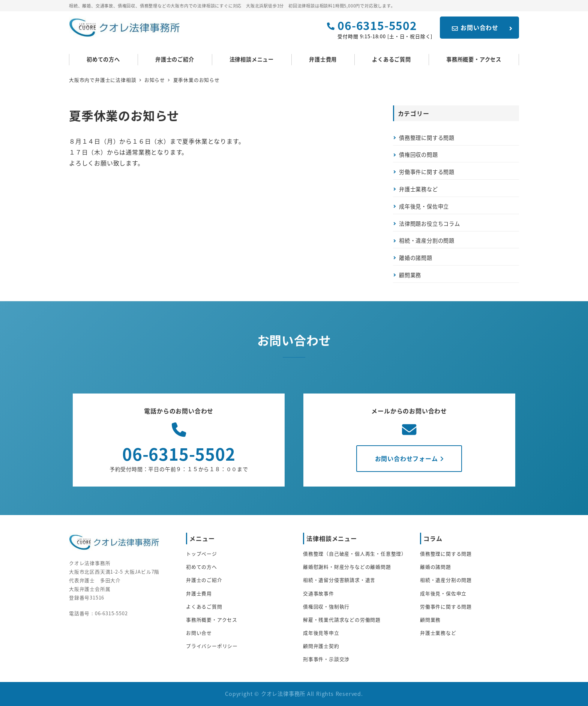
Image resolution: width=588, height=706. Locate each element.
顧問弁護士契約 (321, 646)
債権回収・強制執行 (326, 606)
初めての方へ (202, 567)
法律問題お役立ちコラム (430, 224)
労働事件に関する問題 (427, 172)
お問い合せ (199, 633)
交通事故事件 (319, 593)
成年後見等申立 (321, 633)
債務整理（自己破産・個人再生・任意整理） (355, 554)
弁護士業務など (418, 189)
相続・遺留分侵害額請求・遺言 (339, 580)
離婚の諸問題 (416, 258)
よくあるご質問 (204, 606)
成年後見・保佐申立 (424, 206)
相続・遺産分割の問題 (427, 240)
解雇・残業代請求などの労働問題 (342, 620)
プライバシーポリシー (212, 646)
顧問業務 (410, 275)
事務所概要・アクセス (212, 620)
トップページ (202, 554)
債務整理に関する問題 (427, 138)
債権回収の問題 (418, 155)
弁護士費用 (199, 593)
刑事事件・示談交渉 (326, 659)
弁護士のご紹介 (204, 580)
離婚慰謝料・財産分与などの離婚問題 (347, 567)
